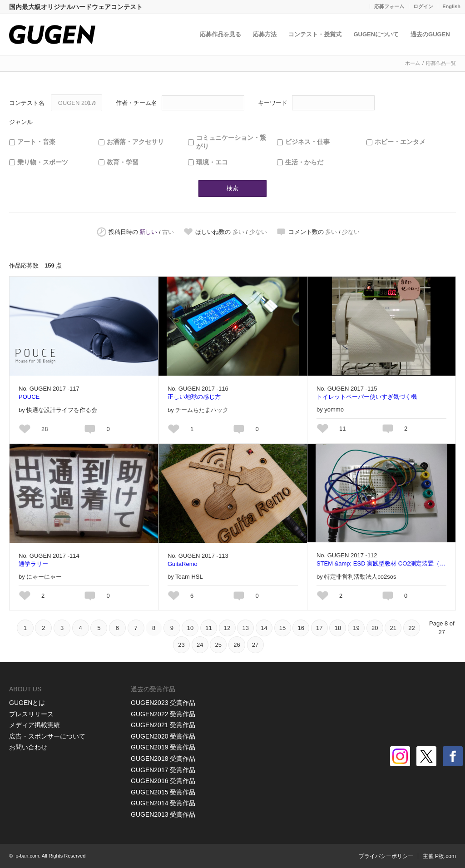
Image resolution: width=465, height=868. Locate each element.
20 (375, 628)
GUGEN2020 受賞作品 (163, 736)
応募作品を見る (221, 34)
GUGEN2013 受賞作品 (163, 814)
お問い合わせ (28, 747)
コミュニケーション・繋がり (231, 142)
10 (190, 628)
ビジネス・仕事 (307, 142)
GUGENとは (27, 703)
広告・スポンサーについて (47, 736)
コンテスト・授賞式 (315, 34)
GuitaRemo (183, 564)
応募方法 (265, 34)
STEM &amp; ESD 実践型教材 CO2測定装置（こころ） (381, 563)
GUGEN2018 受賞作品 (163, 759)
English (451, 6)
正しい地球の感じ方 (194, 397)
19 (356, 628)
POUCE (29, 397)
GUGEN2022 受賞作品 (163, 714)
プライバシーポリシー (386, 856)
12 (227, 628)
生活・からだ (304, 162)
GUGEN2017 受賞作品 (163, 770)
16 (301, 628)
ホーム (413, 63)
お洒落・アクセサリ (135, 142)
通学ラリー (33, 564)
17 (319, 628)
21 (393, 628)
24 (200, 645)
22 (411, 628)
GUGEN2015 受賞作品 (163, 792)
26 (237, 645)
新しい (148, 232)
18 (338, 628)
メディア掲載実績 (35, 725)
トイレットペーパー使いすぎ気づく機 (367, 397)
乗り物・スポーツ (43, 162)
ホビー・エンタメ (400, 142)
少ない (258, 232)
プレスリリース (31, 714)
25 (218, 645)
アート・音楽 (36, 142)
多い (238, 232)
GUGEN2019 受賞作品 (163, 747)
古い (168, 232)
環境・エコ (212, 162)
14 (264, 628)
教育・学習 (123, 162)
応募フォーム (389, 6)
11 (208, 628)
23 (181, 645)
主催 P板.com (439, 856)
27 (255, 645)
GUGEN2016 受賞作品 (163, 781)
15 (282, 628)
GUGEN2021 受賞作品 (163, 725)
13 (246, 628)
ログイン (423, 6)
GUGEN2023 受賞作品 (163, 703)
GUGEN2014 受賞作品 (163, 803)
